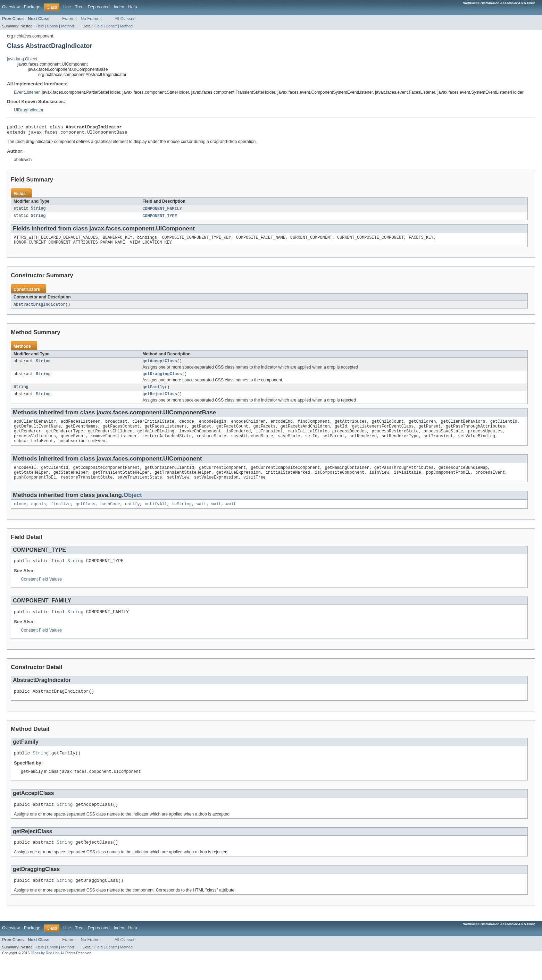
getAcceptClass (160, 366)
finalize (61, 517)
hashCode (110, 517)
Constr (52, 26)
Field (40, 26)
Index (119, 7)
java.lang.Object (22, 59)
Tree (79, 7)
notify (132, 517)
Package (32, 7)
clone (20, 517)
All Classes (125, 19)
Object (133, 508)
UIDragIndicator (29, 110)
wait (201, 517)
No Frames (91, 19)
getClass (86, 517)
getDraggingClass (162, 380)
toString (182, 517)
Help (132, 7)
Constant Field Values (41, 593)
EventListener (27, 92)
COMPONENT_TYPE (160, 219)
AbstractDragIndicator (39, 309)
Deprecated (99, 7)
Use (67, 7)
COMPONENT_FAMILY (162, 211)
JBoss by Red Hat (45, 974)
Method (67, 26)
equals (39, 517)
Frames (69, 19)
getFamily (153, 393)
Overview (11, 7)
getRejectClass (160, 401)
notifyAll (156, 517)
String (38, 211)
